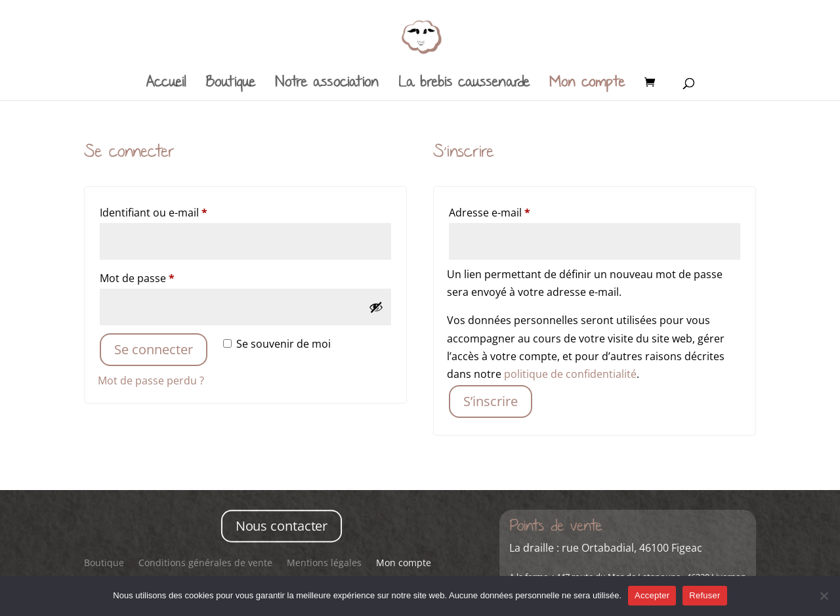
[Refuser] (824, 596)
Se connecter (154, 349)
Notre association (327, 85)
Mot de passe (164, 277)
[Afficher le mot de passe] (376, 307)
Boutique (230, 85)
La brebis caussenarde (464, 85)
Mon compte (587, 85)
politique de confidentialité (570, 374)
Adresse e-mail (517, 211)
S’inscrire (491, 401)
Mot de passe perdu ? (151, 380)
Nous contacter (282, 526)
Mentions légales (324, 564)
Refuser (704, 595)
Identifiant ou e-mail (181, 211)
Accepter (652, 595)
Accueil (166, 85)
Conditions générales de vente (205, 564)
